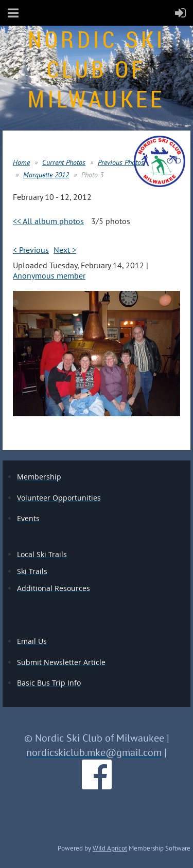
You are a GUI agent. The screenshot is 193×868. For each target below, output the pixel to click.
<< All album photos (48, 221)
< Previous (31, 250)
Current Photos (64, 162)
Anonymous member (49, 275)
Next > (65, 250)
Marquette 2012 (46, 175)
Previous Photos (121, 162)
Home (21, 162)
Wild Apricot (110, 848)
